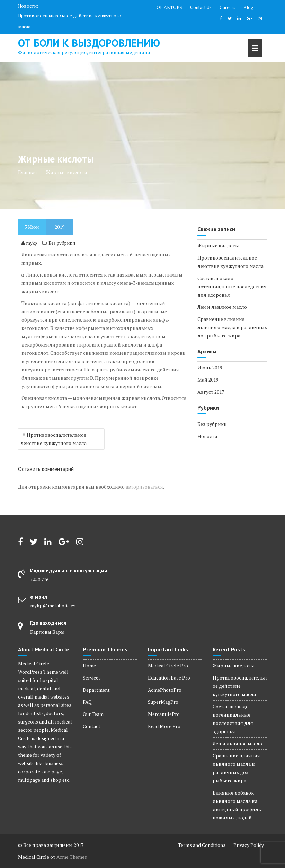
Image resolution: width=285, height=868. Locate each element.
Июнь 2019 (210, 367)
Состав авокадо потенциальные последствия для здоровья (232, 286)
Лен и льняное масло (222, 307)
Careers (228, 7)
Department (96, 690)
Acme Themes (72, 857)
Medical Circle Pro (168, 665)
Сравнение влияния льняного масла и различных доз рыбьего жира (232, 327)
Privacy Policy (249, 845)
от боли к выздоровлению (89, 43)
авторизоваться (144, 487)
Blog (248, 7)
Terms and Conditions (202, 845)
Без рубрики (62, 243)
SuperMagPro (163, 702)
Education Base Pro (169, 678)
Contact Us (201, 7)
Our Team (93, 714)
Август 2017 (211, 392)
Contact (92, 726)
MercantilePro (164, 714)
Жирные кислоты (218, 246)
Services (92, 678)
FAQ (87, 702)
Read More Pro (164, 726)
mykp (29, 243)
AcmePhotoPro (165, 690)
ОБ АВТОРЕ (169, 7)
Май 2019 (208, 380)
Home (89, 665)
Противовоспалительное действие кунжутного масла (70, 21)
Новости (207, 436)
